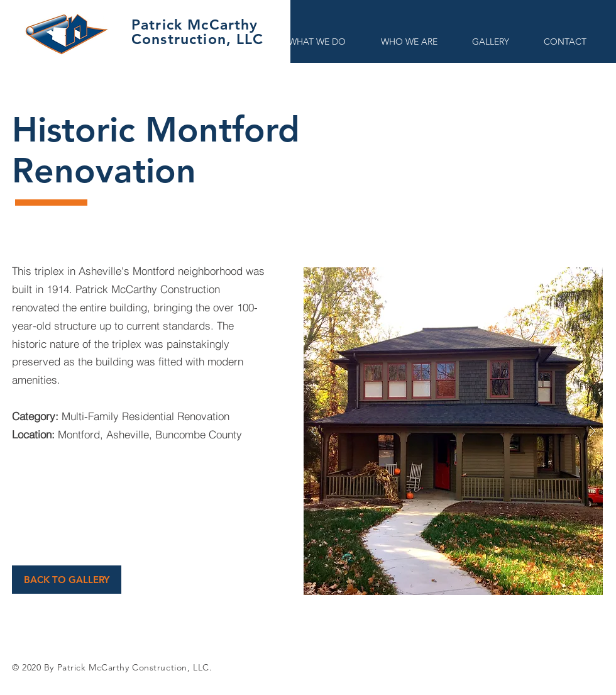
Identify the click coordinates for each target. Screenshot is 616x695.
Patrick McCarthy (195, 25)
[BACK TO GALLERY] (67, 580)
